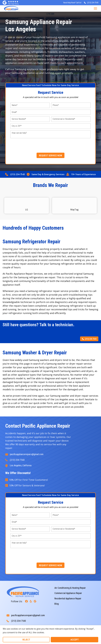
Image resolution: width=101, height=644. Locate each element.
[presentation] (50, 145)
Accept (75, 640)
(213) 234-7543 (17, 174)
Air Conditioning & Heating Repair (70, 588)
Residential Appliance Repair (68, 598)
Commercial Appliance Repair (68, 593)
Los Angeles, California (21, 465)
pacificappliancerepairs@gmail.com (27, 454)
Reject (26, 640)
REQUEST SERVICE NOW (50, 155)
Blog (57, 604)
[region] (50, 635)
